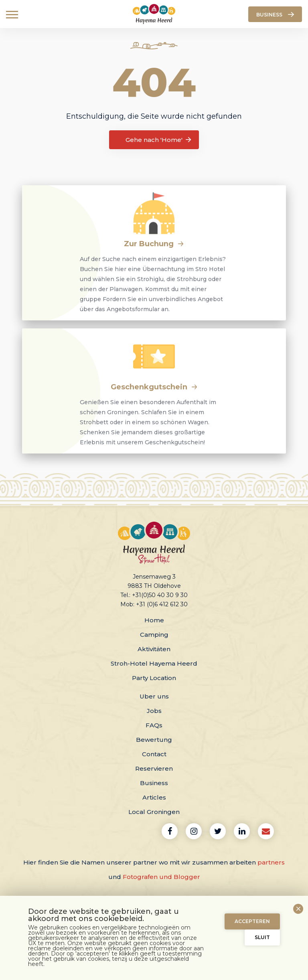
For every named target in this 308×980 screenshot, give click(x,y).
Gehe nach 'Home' (159, 140)
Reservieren (154, 768)
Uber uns (154, 696)
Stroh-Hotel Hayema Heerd (154, 663)
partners (271, 862)
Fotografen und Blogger (161, 877)
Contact (154, 754)
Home (154, 620)
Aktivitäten (154, 649)
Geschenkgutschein (154, 387)
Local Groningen (154, 812)
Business (154, 783)
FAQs (154, 725)
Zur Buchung (154, 244)
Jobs (154, 711)
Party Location (154, 678)
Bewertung (154, 740)
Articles (154, 797)
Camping (154, 635)
